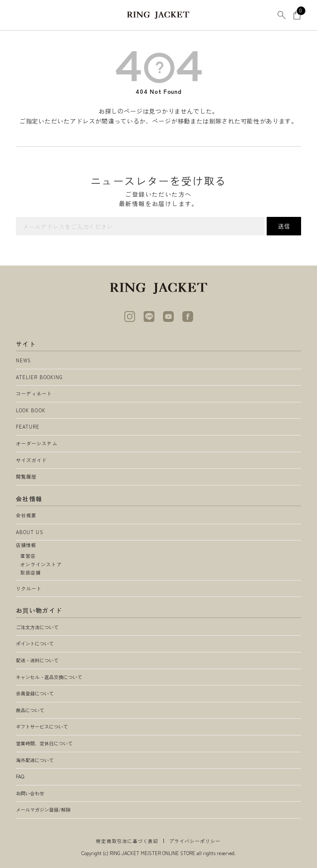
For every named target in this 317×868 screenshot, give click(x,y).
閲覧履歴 (26, 476)
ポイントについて (35, 643)
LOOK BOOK (31, 410)
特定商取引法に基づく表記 (127, 841)
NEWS (23, 360)
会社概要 (26, 515)
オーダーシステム (37, 443)
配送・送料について (37, 660)
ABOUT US (30, 532)
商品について (30, 710)
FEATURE (28, 426)
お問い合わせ (30, 793)
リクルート (29, 588)
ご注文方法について (37, 627)
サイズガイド (32, 460)
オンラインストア (41, 564)
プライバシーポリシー (195, 841)
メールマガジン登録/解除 (43, 809)
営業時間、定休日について (44, 743)
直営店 (28, 556)
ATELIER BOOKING (40, 377)
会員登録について (35, 693)
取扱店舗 (31, 572)
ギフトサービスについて (42, 726)
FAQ (20, 776)
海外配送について (35, 760)
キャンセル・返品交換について (49, 677)
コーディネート (34, 393)
